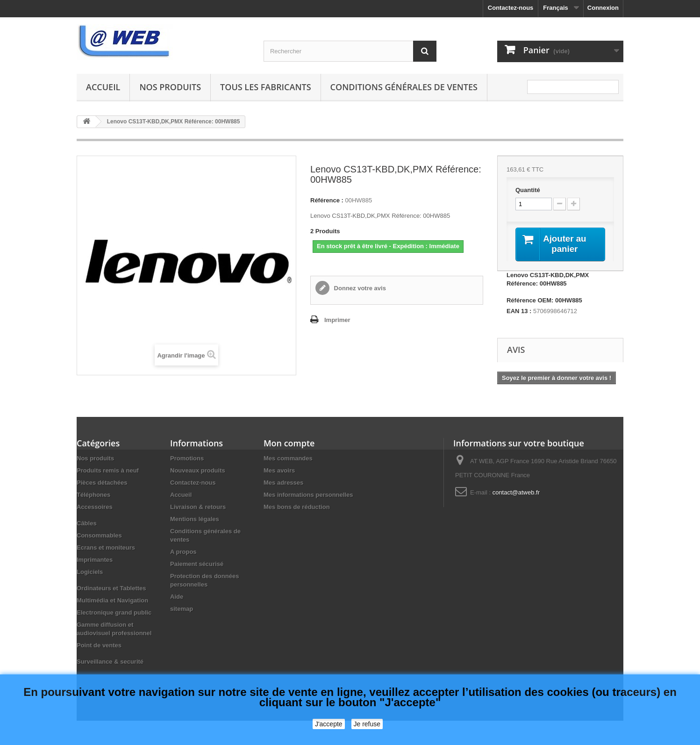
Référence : (327, 200)
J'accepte (329, 724)
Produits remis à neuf (108, 471)
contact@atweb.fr (516, 493)
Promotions (187, 459)
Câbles (87, 524)
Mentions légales (195, 520)
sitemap (182, 610)
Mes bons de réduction (297, 508)
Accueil (103, 87)
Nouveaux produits (198, 471)
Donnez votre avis (359, 288)
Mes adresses (283, 484)
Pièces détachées (102, 484)
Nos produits (170, 87)
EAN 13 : (519, 312)
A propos (183, 553)
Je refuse (367, 724)
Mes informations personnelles (308, 496)
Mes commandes (288, 459)
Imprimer (337, 320)
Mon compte (289, 444)
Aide (177, 598)
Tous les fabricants (266, 87)
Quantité (528, 190)
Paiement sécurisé (197, 565)
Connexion (603, 8)
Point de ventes (99, 646)
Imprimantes (95, 561)
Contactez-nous (511, 8)
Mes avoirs (279, 471)
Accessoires (95, 508)
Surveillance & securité (110, 663)
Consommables (99, 536)
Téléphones (93, 496)
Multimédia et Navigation (112, 601)
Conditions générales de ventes (404, 87)
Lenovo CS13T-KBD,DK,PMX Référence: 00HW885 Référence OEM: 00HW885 (548, 289)
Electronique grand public (114, 613)
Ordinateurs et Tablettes (111, 589)
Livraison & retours (198, 508)
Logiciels (90, 573)
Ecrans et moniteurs (106, 548)
